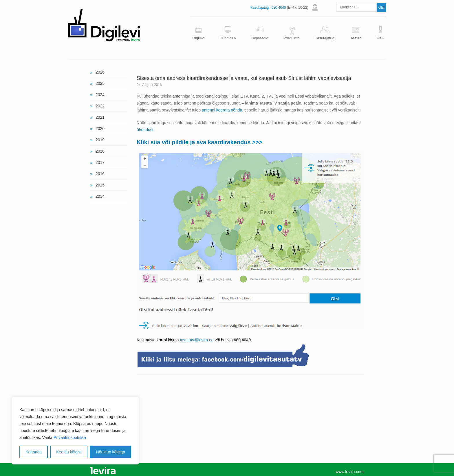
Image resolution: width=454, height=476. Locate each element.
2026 (100, 72)
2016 (100, 174)
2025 (100, 83)
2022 (100, 106)
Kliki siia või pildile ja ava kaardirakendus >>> (199, 142)
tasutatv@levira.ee (197, 340)
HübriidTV (228, 38)
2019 (100, 140)
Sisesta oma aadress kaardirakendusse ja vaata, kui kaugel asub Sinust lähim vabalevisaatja (244, 78)
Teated (356, 38)
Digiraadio (260, 38)
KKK (380, 38)
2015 (100, 185)
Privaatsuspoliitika (70, 437)
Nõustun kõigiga (111, 452)
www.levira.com (350, 472)
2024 (100, 95)
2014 (100, 196)
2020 (100, 129)
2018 (100, 151)
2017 (100, 162)
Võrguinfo (292, 38)
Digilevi (198, 38)
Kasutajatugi (325, 38)
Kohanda (34, 452)
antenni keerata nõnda (222, 110)
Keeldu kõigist (69, 452)
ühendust (145, 130)
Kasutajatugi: (260, 8)
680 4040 (279, 8)
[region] (75, 431)
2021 (100, 117)
